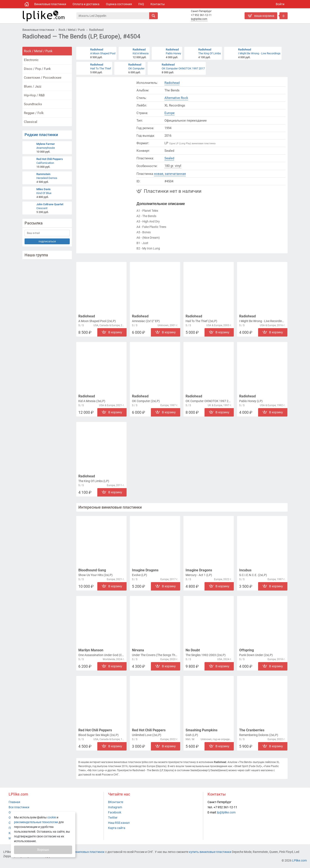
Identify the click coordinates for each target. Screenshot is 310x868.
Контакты (158, 4)
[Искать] (153, 16)
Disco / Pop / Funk (37, 69)
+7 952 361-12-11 (201, 15)
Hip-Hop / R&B (34, 95)
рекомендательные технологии (36, 822)
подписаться (47, 241)
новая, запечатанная (170, 174)
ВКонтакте (116, 802)
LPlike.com (299, 860)
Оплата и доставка (86, 4)
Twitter (113, 818)
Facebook (115, 812)
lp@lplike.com (199, 19)
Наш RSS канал (119, 823)
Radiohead (172, 83)
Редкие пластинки (41, 135)
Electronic (31, 60)
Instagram (115, 807)
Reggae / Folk (34, 113)
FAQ (141, 4)
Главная (14, 802)
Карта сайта (117, 828)
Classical (31, 122)
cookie (52, 817)
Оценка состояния (119, 4)
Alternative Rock (176, 98)
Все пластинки (19, 807)
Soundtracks (33, 104)
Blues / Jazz (33, 86)
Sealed (169, 158)
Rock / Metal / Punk (38, 51)
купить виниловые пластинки (210, 852)
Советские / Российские (43, 78)
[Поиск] (113, 16)
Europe (170, 113)
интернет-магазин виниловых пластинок (76, 852)
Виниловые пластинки (50, 4)
